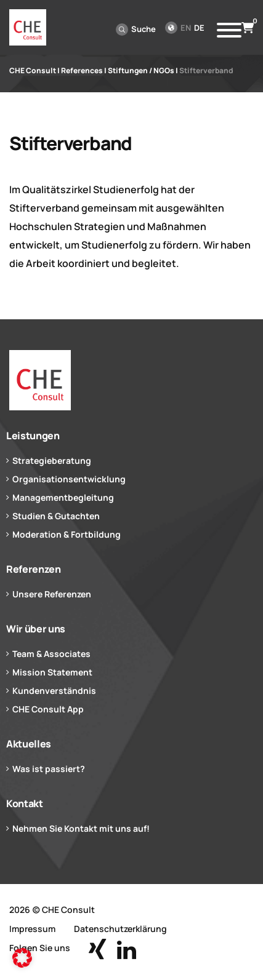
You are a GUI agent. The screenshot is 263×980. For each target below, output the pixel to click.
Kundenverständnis (54, 691)
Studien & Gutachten (56, 516)
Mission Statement (52, 672)
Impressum (32, 929)
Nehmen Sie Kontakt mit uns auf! (81, 828)
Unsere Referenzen (52, 594)
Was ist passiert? (49, 769)
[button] (22, 958)
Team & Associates (51, 654)
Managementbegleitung (63, 497)
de (199, 28)
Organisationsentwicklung (69, 479)
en (186, 28)
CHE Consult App (48, 709)
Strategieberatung (52, 460)
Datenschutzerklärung (120, 929)
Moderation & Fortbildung (67, 534)
